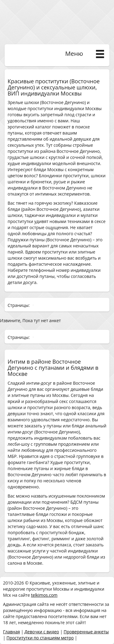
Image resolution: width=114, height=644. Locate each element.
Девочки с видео (42, 632)
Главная (12, 632)
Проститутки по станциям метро (40, 638)
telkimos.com (44, 595)
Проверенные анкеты (86, 632)
